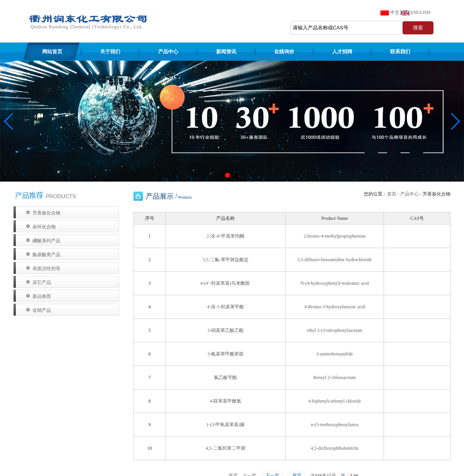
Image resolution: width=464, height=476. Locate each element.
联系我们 (400, 52)
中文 (395, 12)
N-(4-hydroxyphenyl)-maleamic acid (335, 283)
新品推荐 (42, 296)
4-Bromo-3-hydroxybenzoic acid (335, 307)
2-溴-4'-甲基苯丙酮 (225, 236)
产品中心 (168, 52)
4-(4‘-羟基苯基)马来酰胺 (226, 283)
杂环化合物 (44, 227)
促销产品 (42, 310)
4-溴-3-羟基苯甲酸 (225, 307)
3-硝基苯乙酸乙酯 (225, 330)
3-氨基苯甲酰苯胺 (225, 354)
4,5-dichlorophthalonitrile (335, 448)
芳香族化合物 (46, 213)
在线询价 (284, 52)
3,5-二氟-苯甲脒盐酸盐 (226, 260)
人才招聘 (342, 52)
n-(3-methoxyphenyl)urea (335, 425)
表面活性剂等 (46, 269)
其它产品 (42, 282)
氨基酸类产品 (46, 255)
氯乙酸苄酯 (225, 377)
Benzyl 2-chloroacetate (335, 377)
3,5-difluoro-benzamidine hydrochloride (335, 260)
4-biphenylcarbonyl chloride (334, 401)
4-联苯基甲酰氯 (225, 401)
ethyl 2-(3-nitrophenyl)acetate (335, 330)
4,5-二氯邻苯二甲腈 (226, 448)
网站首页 (52, 52)
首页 (392, 194)
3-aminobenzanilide (335, 354)
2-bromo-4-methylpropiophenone (335, 236)
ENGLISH (420, 12)
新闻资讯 (226, 52)
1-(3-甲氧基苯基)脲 (225, 425)
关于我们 (110, 52)
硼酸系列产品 (46, 241)
